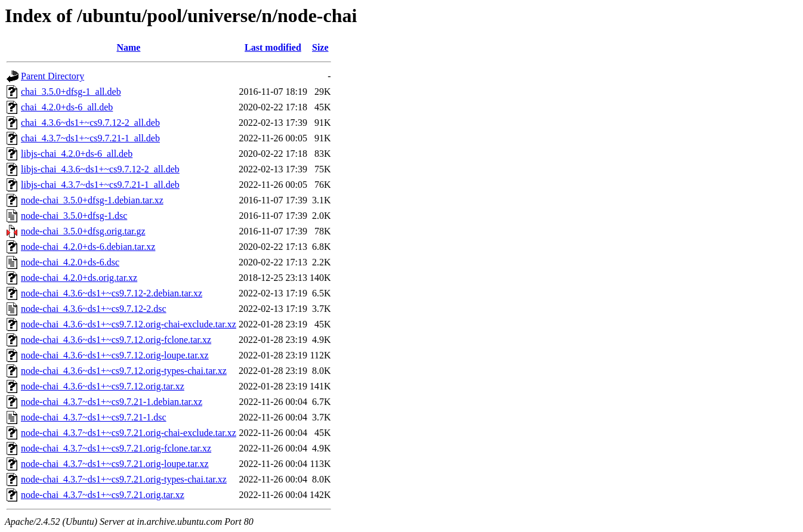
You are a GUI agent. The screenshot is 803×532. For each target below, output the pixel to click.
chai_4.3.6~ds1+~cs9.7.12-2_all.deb (90, 123)
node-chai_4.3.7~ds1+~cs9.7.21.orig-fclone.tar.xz (116, 448)
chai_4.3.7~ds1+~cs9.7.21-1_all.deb (90, 138)
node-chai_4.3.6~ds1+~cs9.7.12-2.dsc (94, 309)
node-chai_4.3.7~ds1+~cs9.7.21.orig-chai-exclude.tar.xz (129, 433)
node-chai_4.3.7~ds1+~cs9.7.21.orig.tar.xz (103, 495)
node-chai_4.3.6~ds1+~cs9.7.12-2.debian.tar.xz (112, 293)
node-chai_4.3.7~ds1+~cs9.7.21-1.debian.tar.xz (112, 402)
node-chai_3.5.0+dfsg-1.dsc (74, 216)
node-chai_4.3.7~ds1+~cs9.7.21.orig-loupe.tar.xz (115, 464)
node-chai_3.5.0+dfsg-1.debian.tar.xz (92, 200)
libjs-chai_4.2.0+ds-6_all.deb (77, 154)
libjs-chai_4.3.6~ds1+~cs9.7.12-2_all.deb (100, 169)
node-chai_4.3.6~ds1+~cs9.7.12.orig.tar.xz (103, 386)
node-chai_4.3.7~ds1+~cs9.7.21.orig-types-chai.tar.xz (124, 479)
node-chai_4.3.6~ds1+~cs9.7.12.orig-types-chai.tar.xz (124, 371)
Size (320, 47)
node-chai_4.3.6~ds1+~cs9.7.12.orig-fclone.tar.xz (116, 340)
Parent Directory (52, 76)
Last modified (273, 47)
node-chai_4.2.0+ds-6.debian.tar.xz (88, 247)
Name (128, 47)
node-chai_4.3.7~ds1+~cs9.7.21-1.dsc (94, 417)
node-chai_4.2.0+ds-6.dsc (70, 262)
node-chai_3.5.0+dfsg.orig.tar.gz (83, 231)
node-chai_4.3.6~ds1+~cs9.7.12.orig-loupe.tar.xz (115, 355)
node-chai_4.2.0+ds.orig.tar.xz (79, 278)
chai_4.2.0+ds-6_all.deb (67, 107)
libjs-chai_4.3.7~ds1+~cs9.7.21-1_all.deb (100, 185)
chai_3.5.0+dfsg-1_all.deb (71, 92)
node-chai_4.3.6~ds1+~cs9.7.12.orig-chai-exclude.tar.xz (129, 324)
